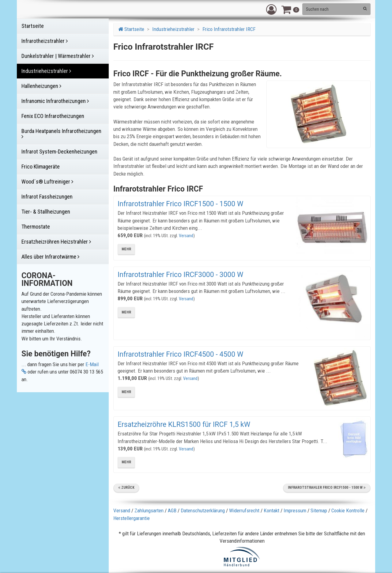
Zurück (126, 488)
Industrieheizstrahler (173, 29)
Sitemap (319, 510)
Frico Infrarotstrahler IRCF (229, 29)
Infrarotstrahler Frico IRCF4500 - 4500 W (180, 354)
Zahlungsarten (149, 510)
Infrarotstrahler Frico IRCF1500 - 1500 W (180, 204)
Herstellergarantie (132, 518)
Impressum (295, 510)
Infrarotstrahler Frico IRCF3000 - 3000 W (180, 275)
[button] (271, 9)
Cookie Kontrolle (348, 510)
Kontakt (271, 510)
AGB (172, 510)
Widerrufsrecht (244, 510)
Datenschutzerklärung (203, 510)
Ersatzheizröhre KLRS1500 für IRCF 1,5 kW (184, 425)
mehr (126, 249)
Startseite (131, 29)
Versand (186, 236)
